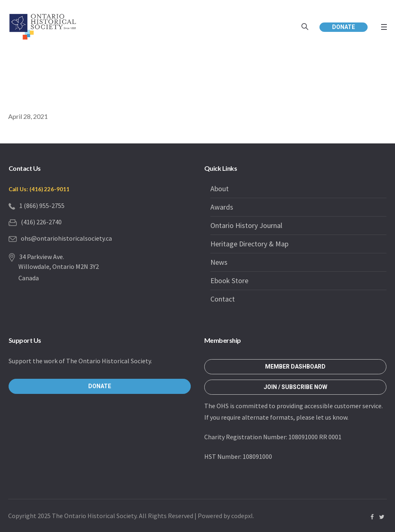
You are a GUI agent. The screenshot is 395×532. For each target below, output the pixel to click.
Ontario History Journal (246, 225)
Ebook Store (229, 281)
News (219, 262)
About (220, 189)
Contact (223, 299)
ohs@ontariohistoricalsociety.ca (66, 238)
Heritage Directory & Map (249, 244)
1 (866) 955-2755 (42, 206)
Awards (222, 207)
